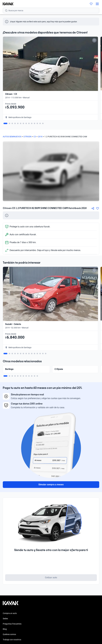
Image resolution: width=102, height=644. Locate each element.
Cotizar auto (51, 578)
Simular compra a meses (51, 485)
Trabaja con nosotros (12, 640)
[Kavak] (7, 4)
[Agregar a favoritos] (98, 208)
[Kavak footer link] (11, 604)
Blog (5, 629)
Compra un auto (10, 613)
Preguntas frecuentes (12, 624)
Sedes (5, 619)
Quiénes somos (9, 634)
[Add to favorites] (94, 40)
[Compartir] (93, 208)
